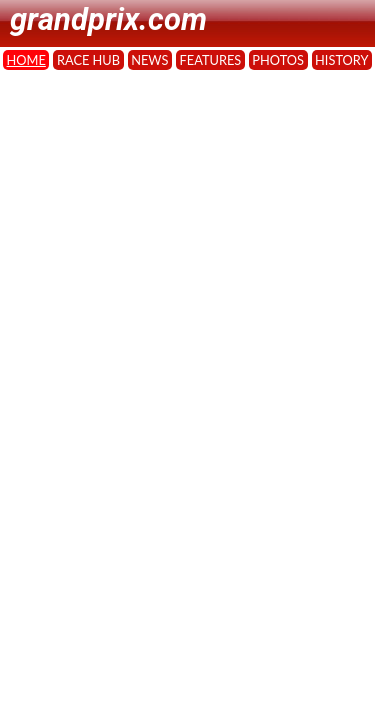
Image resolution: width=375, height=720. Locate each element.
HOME (26, 60)
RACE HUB (88, 60)
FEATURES (211, 60)
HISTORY (341, 60)
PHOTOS (278, 60)
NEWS (149, 60)
